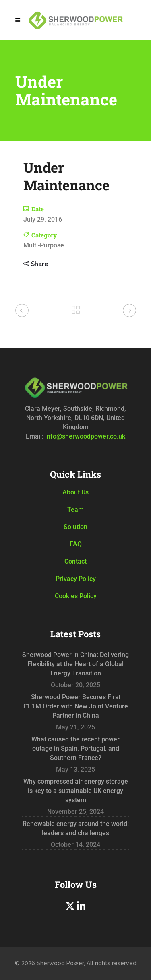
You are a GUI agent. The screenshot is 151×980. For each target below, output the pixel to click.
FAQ (76, 544)
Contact (75, 561)
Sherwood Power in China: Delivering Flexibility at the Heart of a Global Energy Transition (75, 664)
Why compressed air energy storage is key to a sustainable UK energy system (76, 791)
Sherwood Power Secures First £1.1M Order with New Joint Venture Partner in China (75, 706)
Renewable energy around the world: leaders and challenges (76, 828)
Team (75, 510)
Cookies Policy (76, 596)
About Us (75, 492)
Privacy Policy (76, 579)
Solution (75, 527)
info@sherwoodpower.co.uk (84, 436)
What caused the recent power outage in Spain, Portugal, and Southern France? (75, 748)
